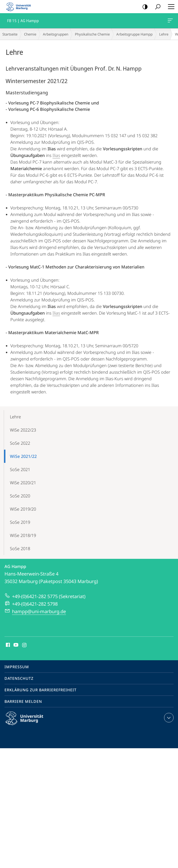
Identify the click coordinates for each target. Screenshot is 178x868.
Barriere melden (23, 701)
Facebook (7, 645)
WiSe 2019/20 (23, 509)
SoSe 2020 (20, 496)
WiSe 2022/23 (23, 430)
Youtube (15, 645)
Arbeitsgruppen (56, 34)
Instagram (25, 645)
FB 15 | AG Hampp (170, 21)
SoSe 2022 (20, 443)
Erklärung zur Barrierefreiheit (40, 690)
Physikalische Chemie (92, 34)
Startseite (10, 34)
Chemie (30, 34)
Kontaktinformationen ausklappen (168, 718)
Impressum (17, 667)
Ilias (56, 155)
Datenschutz (19, 678)
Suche (156, 7)
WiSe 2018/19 (23, 535)
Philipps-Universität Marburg (28, 722)
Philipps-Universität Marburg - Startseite (20, 7)
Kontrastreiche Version (144, 7)
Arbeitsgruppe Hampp (134, 34)
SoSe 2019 (20, 522)
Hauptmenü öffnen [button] (170, 7)
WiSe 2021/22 (23, 456)
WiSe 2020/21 (23, 483)
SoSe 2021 (20, 469)
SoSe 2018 (20, 548)
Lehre (164, 34)
